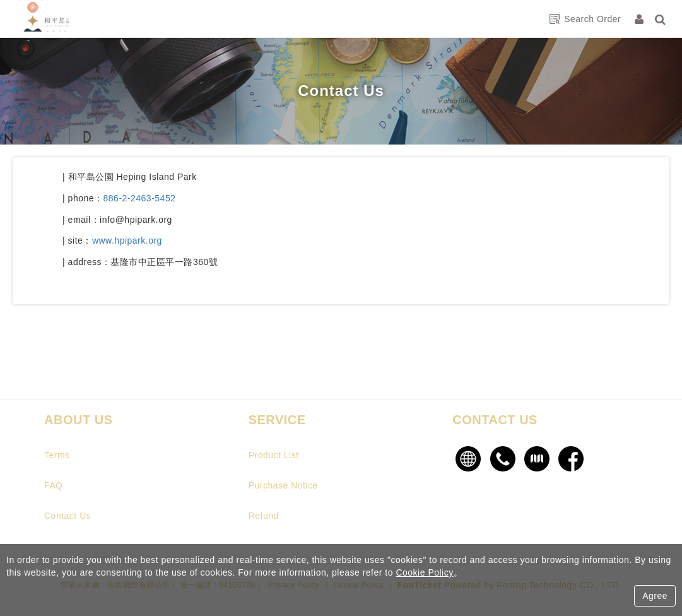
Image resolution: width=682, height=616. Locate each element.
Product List (274, 455)
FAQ (54, 485)
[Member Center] (640, 19)
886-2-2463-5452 (140, 198)
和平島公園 (60, 19)
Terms (57, 455)
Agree (655, 596)
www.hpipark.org (127, 240)
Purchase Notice (283, 485)
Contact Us (68, 516)
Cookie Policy (424, 572)
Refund (264, 516)
